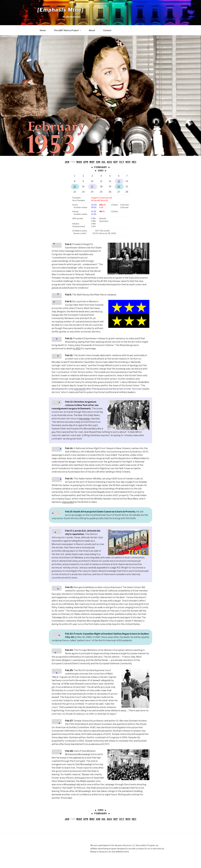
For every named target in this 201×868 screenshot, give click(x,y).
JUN (98, 162)
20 (119, 187)
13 (119, 181)
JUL (104, 162)
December (85, 419)
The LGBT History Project (68, 30)
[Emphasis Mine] (61, 10)
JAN (67, 162)
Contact (107, 30)
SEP (116, 162)
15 (75, 187)
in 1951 (77, 349)
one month (80, 389)
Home (43, 30)
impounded (68, 502)
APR (86, 162)
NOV (128, 162)
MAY (92, 162)
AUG (109, 162)
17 (92, 187)
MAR (79, 162)
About (92, 30)
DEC (134, 162)
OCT (122, 162)
